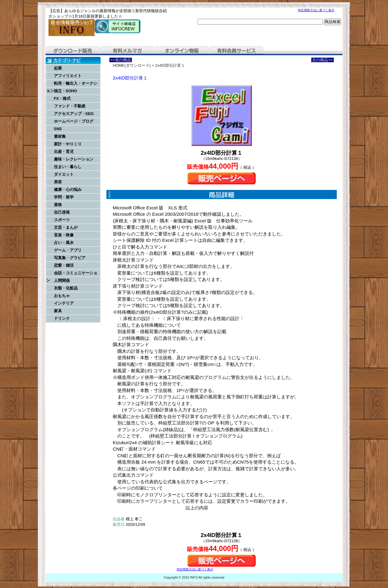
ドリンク (62, 318)
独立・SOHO (66, 91)
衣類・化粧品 (66, 288)
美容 (58, 182)
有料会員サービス (236, 51)
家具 (58, 311)
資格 (58, 205)
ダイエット (64, 174)
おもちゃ (62, 296)
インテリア (64, 303)
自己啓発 (62, 212)
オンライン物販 (182, 51)
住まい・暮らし (68, 167)
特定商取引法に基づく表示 (316, 10)
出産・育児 (64, 152)
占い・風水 (64, 243)
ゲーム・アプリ (68, 250)
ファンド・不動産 (70, 106)
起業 (58, 68)
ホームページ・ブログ (74, 121)
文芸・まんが (66, 227)
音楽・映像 (64, 235)
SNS (58, 129)
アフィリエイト (68, 76)
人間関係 (62, 280)
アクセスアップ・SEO (74, 114)
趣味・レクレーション (74, 159)
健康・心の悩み (68, 189)
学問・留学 (64, 197)
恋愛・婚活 (64, 265)
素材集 (60, 136)
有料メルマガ (127, 51)
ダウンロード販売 (73, 51)
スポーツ (62, 220)
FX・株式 (62, 98)
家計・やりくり (68, 144)
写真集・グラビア (70, 258)
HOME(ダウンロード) (132, 65)
